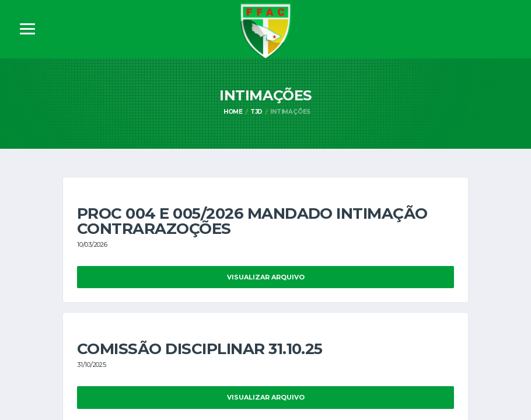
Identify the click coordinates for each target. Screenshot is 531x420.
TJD (256, 112)
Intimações (290, 112)
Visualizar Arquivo (266, 277)
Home (233, 112)
